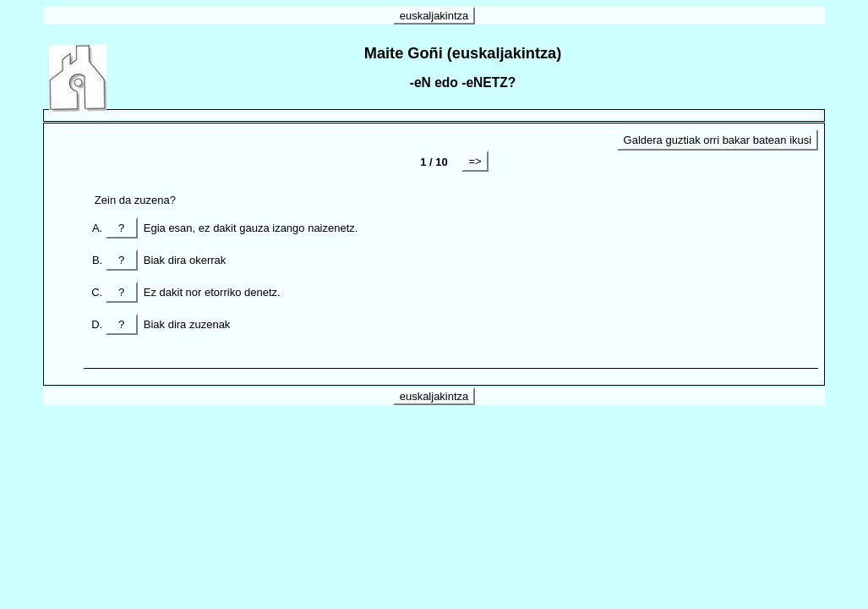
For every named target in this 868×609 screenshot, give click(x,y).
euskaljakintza (434, 16)
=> (475, 161)
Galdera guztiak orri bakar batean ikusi (718, 140)
